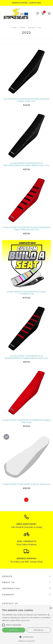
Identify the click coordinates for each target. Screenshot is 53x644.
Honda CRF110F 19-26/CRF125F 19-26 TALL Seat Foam (27, 484)
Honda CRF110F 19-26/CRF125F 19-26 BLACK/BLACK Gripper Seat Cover (26, 100)
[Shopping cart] (43, 14)
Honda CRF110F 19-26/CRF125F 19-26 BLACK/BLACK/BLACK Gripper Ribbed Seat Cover (27, 164)
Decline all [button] (39, 630)
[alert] (26, 625)
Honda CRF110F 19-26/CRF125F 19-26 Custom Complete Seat (26, 293)
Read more (26, 620)
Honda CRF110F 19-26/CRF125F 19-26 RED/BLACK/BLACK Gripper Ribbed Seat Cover (26, 357)
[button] (26, 637)
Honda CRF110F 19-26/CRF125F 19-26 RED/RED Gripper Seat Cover (27, 421)
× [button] (51, 608)
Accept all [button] (14, 630)
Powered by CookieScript (26, 641)
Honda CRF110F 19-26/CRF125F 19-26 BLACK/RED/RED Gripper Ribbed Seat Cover (27, 229)
